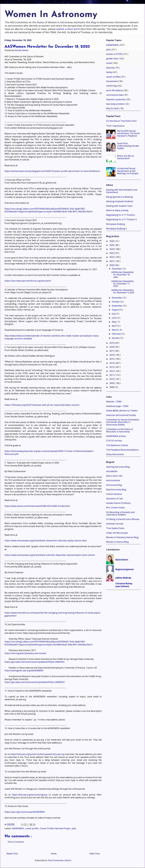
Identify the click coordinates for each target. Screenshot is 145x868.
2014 (112, 363)
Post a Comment (16, 842)
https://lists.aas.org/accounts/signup (30, 795)
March (115, 330)
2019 (112, 343)
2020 (112, 265)
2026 (112, 241)
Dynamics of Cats (115, 499)
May (114, 322)
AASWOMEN (18, 828)
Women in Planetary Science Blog (122, 537)
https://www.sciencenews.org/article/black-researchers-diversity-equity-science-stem (46, 541)
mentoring (112, 86)
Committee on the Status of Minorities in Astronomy (120, 430)
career (110, 63)
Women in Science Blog (117, 542)
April (114, 326)
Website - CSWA (114, 402)
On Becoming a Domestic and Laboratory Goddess (120, 513)
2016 (112, 355)
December (117, 269)
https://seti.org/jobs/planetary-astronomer (26, 653)
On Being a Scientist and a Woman (123, 519)
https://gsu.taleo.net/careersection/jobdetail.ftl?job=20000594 (34, 662)
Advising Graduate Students (120, 201)
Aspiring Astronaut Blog (118, 467)
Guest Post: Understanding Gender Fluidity (128, 146)
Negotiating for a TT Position (121, 215)
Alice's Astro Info (114, 476)
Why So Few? (113, 108)
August (116, 310)
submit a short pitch (68, 29)
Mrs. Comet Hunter (115, 508)
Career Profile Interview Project (55, 828)
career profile (32, 828)
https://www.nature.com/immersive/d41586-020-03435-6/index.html (37, 506)
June (114, 318)
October (116, 302)
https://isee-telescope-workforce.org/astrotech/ (28, 281)
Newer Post (12, 854)
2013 (112, 367)
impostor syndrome (116, 99)
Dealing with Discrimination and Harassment (122, 191)
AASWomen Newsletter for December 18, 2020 (123, 275)
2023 (112, 253)
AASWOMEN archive (116, 436)
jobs (74, 828)
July (114, 314)
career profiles (113, 77)
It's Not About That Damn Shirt (121, 121)
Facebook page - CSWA (117, 406)
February (117, 334)
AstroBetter (112, 471)
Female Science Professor (119, 503)
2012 (112, 371)
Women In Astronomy (51, 15)
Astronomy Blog (114, 485)
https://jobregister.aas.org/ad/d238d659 (24, 670)
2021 (112, 261)
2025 (112, 245)
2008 (112, 387)
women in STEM (114, 54)
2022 (112, 257)
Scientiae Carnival (115, 524)
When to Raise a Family (117, 210)
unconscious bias (115, 95)
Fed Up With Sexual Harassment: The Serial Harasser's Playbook (128, 133)
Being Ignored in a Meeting (119, 197)
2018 (112, 347)
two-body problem (115, 104)
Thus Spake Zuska (115, 528)
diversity (110, 68)
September (117, 306)
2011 (112, 375)
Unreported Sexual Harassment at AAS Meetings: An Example (128, 171)
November (117, 298)
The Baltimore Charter (117, 445)
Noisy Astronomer (115, 454)
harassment (112, 81)
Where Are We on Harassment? (125, 157)
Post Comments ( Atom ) (60, 860)
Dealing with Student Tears (119, 206)
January (116, 338)
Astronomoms (113, 480)
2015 (112, 359)
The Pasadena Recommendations (122, 450)
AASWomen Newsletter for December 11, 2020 (123, 284)
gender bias (112, 59)
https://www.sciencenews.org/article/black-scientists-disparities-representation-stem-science (50, 555)
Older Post (95, 854)
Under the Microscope (117, 533)
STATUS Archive (114, 441)
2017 (112, 351)
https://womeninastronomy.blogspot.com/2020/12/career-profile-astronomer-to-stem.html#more (52, 171)
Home (54, 854)
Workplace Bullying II (116, 229)
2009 (112, 383)
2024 (112, 249)
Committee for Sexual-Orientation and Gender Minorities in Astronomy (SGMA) (123, 422)
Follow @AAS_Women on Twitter (122, 411)
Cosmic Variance (114, 494)
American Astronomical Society (121, 415)
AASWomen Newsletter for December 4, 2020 (123, 291)
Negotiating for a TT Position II (122, 219)
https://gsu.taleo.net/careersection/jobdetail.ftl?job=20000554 (34, 682)
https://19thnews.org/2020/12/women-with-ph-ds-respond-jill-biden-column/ (42, 405)
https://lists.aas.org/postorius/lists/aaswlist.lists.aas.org (37, 754)
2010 (112, 379)
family (109, 72)
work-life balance (115, 90)
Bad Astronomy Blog (116, 489)
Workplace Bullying (116, 224)
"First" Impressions (115, 126)
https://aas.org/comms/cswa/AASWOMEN (25, 812)
